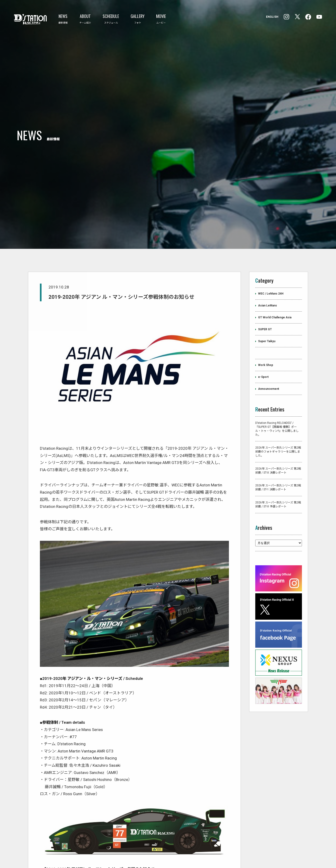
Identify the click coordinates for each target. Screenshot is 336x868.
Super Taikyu (267, 312)
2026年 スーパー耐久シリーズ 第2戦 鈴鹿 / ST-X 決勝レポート (278, 441)
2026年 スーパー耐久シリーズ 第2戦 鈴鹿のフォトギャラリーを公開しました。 (278, 422)
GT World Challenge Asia (275, 288)
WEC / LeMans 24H (271, 264)
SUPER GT (265, 300)
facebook (287, 17)
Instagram (308, 17)
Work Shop (266, 336)
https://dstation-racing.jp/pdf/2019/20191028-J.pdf (87, 847)
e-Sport (263, 348)
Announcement (269, 359)
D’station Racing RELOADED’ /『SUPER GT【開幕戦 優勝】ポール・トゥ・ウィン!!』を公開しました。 (277, 399)
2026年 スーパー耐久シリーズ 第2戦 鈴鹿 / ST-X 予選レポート (278, 475)
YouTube (319, 17)
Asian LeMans (268, 276)
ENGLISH (272, 17)
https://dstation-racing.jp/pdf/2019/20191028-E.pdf (87, 854)
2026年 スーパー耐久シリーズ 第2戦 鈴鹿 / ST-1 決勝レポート (278, 458)
